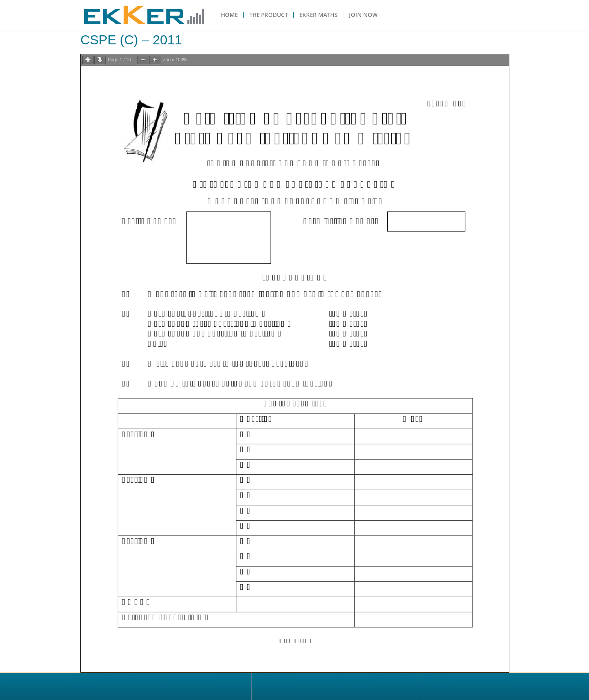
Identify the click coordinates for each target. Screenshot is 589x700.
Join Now (363, 15)
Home (229, 15)
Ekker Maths (318, 15)
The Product (269, 15)
